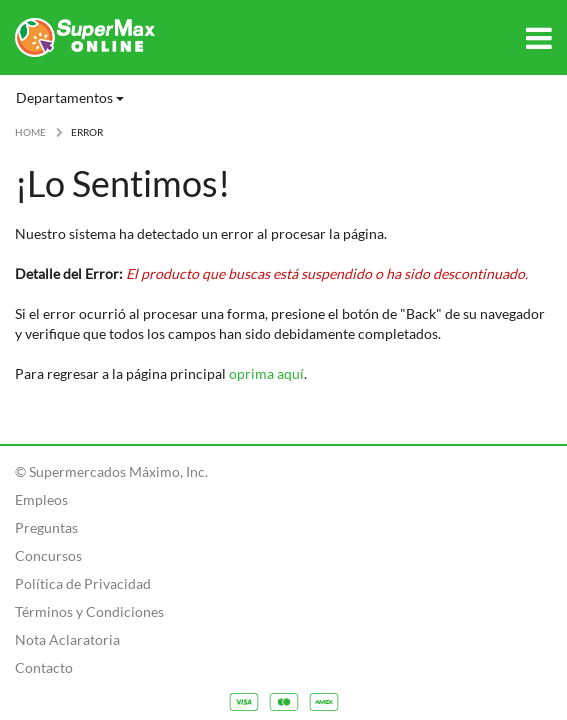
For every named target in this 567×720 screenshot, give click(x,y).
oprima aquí (266, 373)
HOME (30, 132)
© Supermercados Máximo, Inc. (111, 471)
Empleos (41, 499)
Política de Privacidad (83, 583)
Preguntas (46, 527)
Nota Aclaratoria (67, 639)
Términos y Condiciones (89, 611)
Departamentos (70, 97)
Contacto (44, 667)
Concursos (48, 555)
